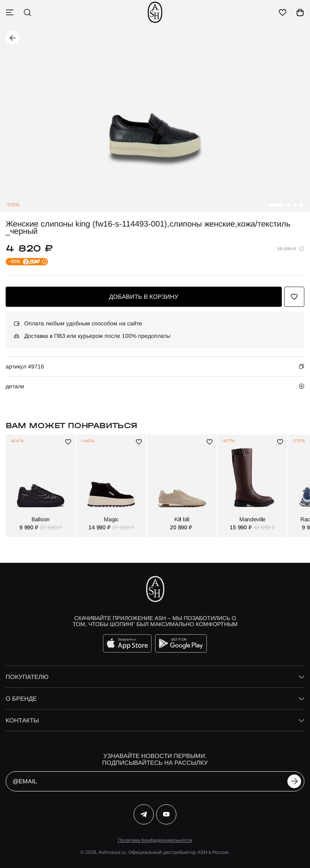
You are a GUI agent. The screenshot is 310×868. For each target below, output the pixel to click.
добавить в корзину (144, 297)
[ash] (155, 12)
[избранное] (283, 12)
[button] (276, 205)
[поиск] (27, 12)
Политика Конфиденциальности (155, 840)
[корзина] (300, 12)
